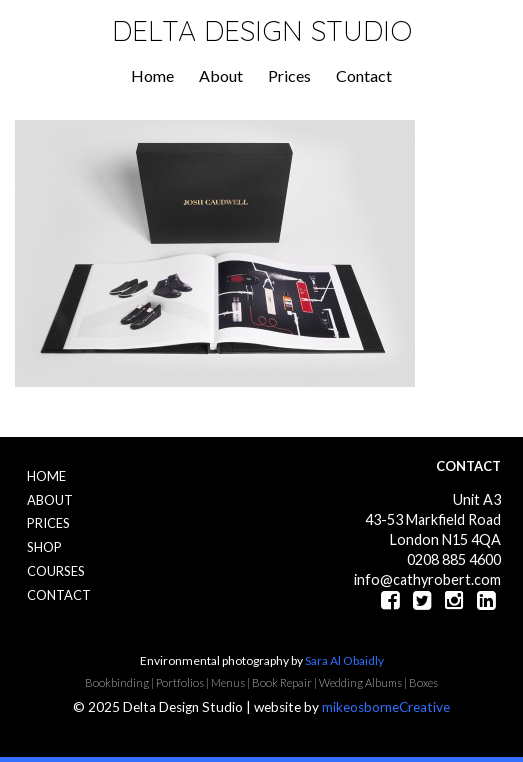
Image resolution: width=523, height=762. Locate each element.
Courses (56, 571)
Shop (44, 547)
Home (152, 75)
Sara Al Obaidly (344, 660)
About (221, 75)
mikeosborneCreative (386, 707)
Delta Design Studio (262, 30)
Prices (289, 75)
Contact (364, 75)
